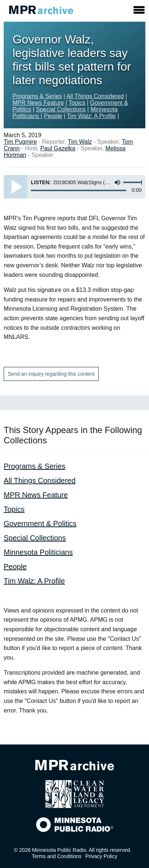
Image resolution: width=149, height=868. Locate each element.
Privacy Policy (101, 856)
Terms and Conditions (56, 856)
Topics (77, 103)
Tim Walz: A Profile (91, 116)
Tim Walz (80, 142)
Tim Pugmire (20, 142)
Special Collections (61, 109)
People (53, 116)
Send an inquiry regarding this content (51, 374)
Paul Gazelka (58, 148)
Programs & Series (37, 96)
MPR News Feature (38, 103)
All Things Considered (95, 96)
